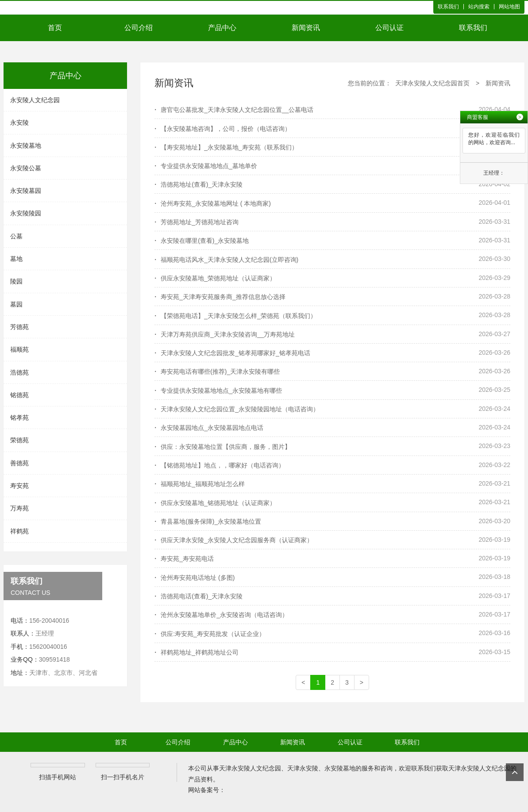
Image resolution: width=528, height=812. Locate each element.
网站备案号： (207, 790)
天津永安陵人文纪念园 (250, 768)
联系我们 (448, 7)
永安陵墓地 (26, 146)
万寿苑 (19, 508)
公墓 (16, 236)
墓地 (16, 259)
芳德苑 (19, 327)
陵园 (16, 281)
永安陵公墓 (26, 168)
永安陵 (19, 123)
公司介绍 (139, 28)
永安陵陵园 (26, 213)
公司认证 (389, 28)
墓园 (16, 304)
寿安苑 (19, 486)
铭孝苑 (19, 417)
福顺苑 (19, 349)
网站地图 (509, 7)
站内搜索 (479, 7)
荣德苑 (19, 440)
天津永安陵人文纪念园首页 (432, 83)
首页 (55, 28)
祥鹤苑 (19, 531)
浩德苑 (19, 372)
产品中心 (222, 28)
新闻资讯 (306, 28)
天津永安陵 (303, 768)
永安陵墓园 (26, 191)
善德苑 (19, 463)
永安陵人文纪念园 (35, 100)
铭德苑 (19, 395)
